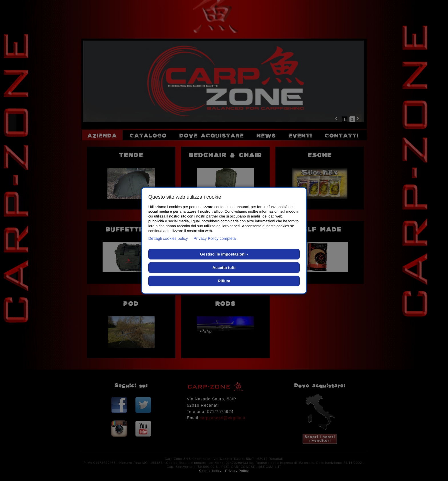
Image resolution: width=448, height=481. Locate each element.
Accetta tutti (224, 268)
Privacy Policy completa (215, 238)
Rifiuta (224, 281)
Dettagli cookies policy (168, 238)
